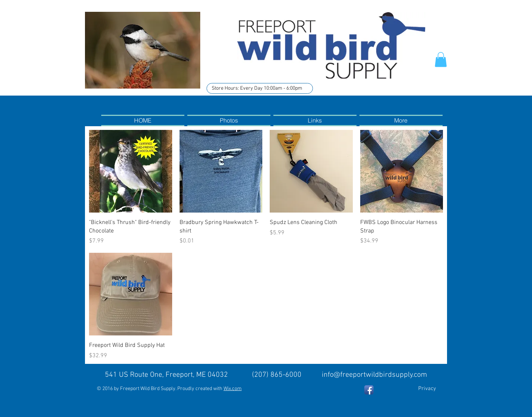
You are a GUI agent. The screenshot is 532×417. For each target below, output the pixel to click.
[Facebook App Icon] (369, 390)
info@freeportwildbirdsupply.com (374, 375)
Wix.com (233, 389)
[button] (441, 60)
